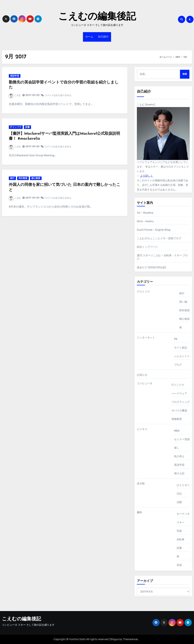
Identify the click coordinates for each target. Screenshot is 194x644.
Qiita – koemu (145, 221)
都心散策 (36, 179)
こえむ (15, 96)
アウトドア (143, 292)
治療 (179, 502)
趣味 (139, 512)
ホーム (89, 37)
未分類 (141, 483)
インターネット (146, 338)
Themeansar (130, 639)
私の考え (179, 456)
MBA (177, 431)
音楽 (179, 565)
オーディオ (183, 514)
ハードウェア (179, 393)
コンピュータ (145, 383)
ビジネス (142, 429)
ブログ (178, 365)
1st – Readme (145, 213)
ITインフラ (16, 128)
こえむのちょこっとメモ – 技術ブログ (159, 238)
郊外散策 (23, 179)
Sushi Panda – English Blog (154, 230)
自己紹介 (103, 37)
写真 (179, 531)
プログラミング (181, 402)
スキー (181, 522)
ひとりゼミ (183, 485)
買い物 (183, 302)
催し (177, 448)
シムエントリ (182, 356)
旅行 (13, 179)
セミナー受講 (182, 439)
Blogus (115, 639)
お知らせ (142, 375)
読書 (28, 128)
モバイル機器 (179, 410)
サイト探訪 (181, 348)
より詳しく (147, 176)
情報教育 (177, 419)
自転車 (181, 539)
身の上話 (179, 473)
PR (176, 339)
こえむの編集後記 (97, 17)
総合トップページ (147, 247)
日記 (179, 494)
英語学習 (15, 76)
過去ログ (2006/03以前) (151, 267)
